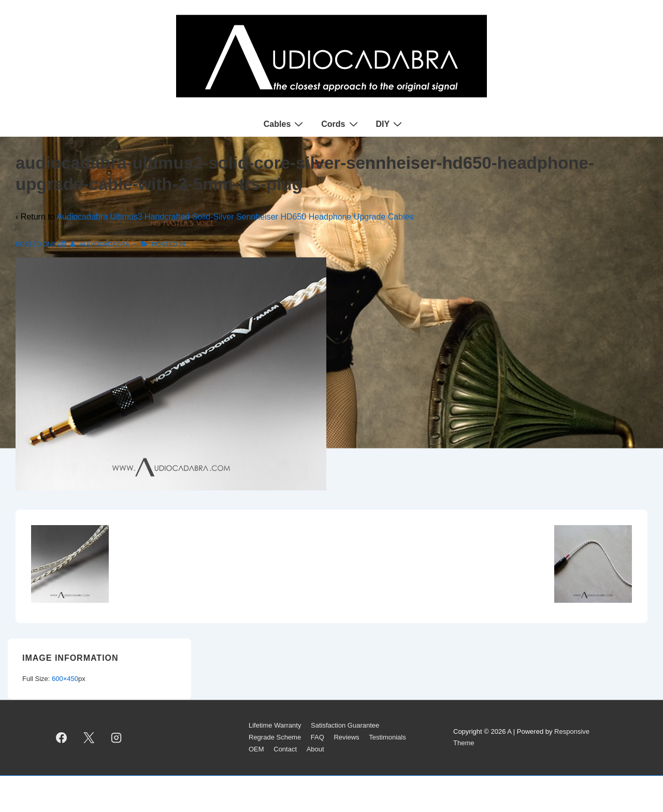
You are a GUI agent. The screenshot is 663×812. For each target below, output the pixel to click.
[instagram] (117, 737)
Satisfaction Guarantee (345, 725)
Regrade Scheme (275, 737)
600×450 (65, 679)
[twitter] (89, 737)
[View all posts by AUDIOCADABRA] (100, 244)
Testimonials (387, 737)
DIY (391, 124)
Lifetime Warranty (275, 725)
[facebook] (62, 737)
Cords (341, 124)
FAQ (318, 737)
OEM (256, 749)
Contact (285, 749)
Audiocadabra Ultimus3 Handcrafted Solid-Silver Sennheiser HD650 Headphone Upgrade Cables (235, 217)
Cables (285, 124)
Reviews (346, 737)
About (315, 749)
